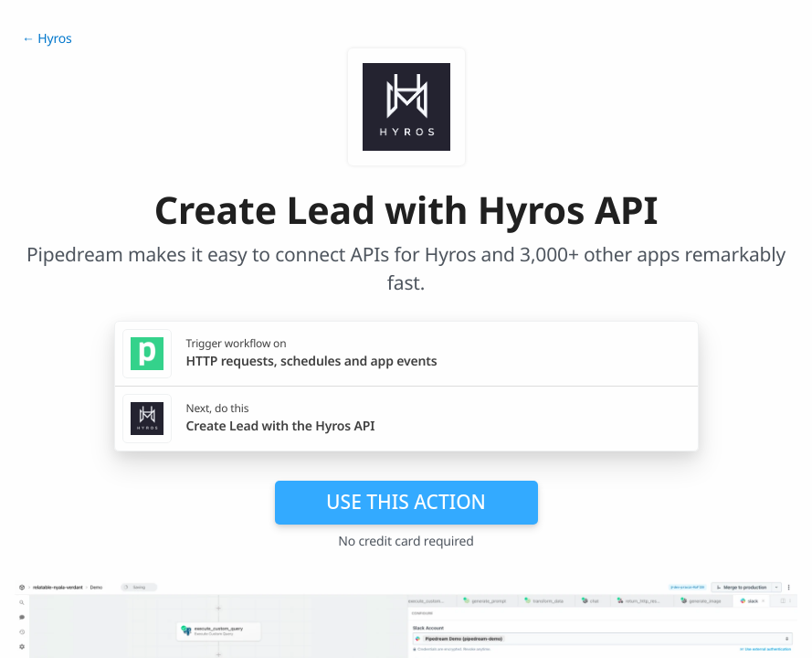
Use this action (406, 502)
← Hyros (47, 39)
